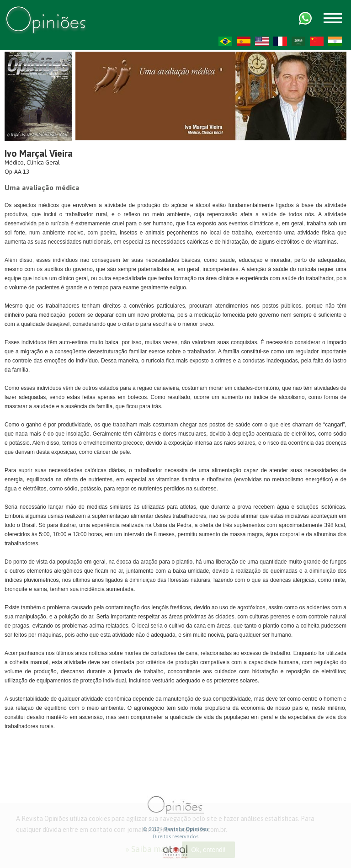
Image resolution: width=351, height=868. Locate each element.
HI (335, 41)
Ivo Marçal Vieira (39, 153)
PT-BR (225, 41)
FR (280, 41)
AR (298, 41)
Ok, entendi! (208, 850)
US (262, 41)
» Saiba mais (148, 849)
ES (244, 41)
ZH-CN (317, 41)
